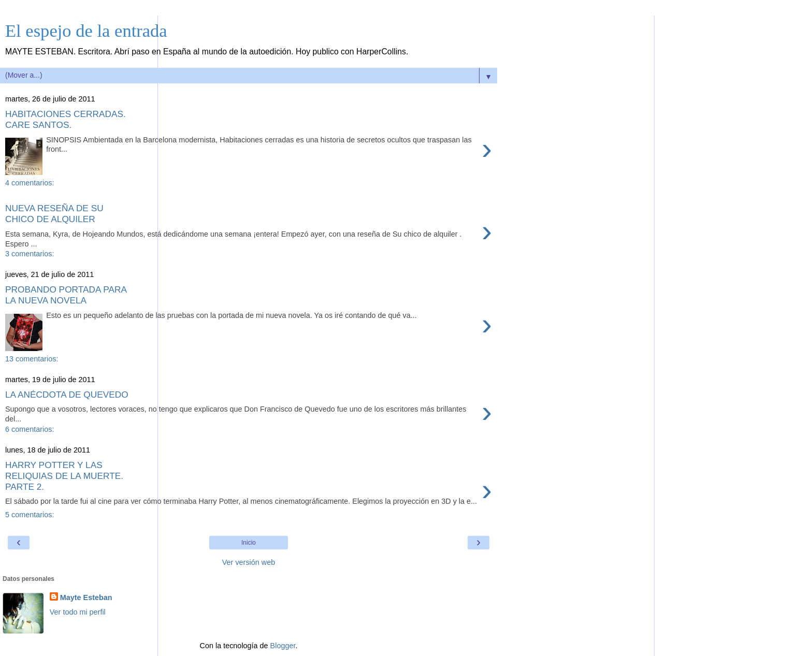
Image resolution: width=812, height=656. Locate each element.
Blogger (283, 646)
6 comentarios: (30, 429)
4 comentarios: (30, 183)
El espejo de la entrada (86, 31)
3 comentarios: (30, 254)
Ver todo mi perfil (78, 612)
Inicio (249, 543)
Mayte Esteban (86, 597)
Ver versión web (249, 562)
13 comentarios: (32, 359)
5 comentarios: (30, 515)
